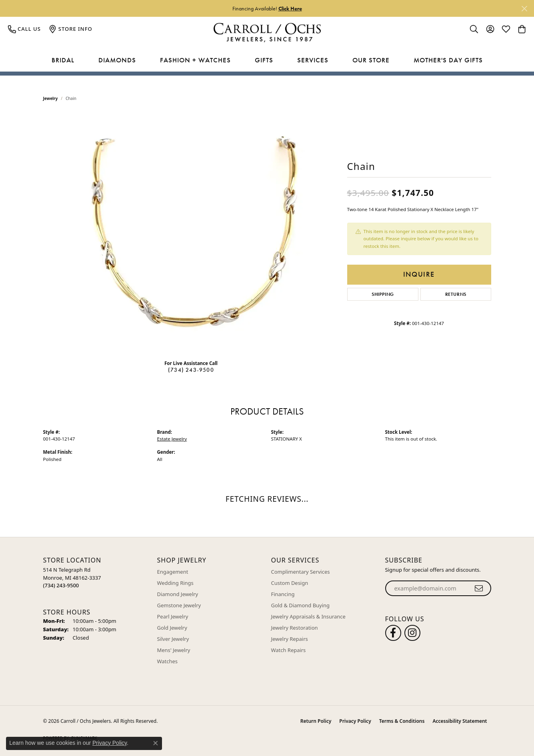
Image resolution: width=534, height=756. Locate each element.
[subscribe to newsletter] (479, 588)
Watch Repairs (289, 650)
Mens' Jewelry (174, 650)
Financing (283, 594)
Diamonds (117, 60)
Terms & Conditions (402, 721)
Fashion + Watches (195, 60)
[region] (191, 233)
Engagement (173, 572)
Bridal (63, 60)
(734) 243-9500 (191, 370)
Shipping (383, 294)
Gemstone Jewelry (179, 605)
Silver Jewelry (173, 639)
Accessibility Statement (460, 721)
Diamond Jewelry (178, 594)
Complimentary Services (301, 572)
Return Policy (316, 721)
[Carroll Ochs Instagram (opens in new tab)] (412, 633)
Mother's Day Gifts (448, 60)
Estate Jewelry (172, 439)
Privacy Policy (355, 721)
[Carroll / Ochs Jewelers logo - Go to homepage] (267, 33)
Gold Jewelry (172, 628)
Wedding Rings (175, 583)
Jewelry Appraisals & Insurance (308, 616)
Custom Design (290, 583)
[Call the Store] (61, 585)
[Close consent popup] (156, 743)
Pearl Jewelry (173, 616)
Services (313, 60)
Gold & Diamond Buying (301, 605)
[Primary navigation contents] (267, 60)
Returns (456, 294)
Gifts (264, 60)
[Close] (524, 9)
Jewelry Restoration (295, 628)
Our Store (371, 60)
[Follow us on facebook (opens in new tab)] (393, 633)
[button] (474, 29)
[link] (24, 29)
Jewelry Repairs (290, 639)
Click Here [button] (290, 8)
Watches (167, 661)
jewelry (51, 98)
